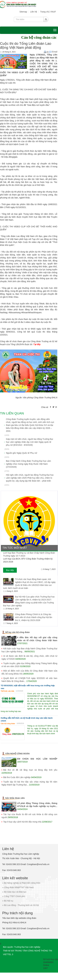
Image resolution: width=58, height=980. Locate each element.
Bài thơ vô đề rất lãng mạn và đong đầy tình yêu (30, 770)
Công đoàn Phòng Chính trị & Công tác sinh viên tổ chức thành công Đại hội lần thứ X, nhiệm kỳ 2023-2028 (34, 617)
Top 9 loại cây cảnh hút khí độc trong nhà (22, 822)
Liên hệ (34, 12)
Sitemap (23, 12)
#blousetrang (15, 312)
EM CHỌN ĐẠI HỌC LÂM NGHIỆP (37, 759)
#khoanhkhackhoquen (31, 312)
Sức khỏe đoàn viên (15, 798)
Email (53, 52)
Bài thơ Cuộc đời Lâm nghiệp (17, 777)
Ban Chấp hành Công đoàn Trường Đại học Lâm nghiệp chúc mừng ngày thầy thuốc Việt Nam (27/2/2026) (28, 464)
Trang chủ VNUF (48, 12)
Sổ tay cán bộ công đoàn (17, 632)
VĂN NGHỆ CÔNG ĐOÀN (17, 754)
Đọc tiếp (10, 570)
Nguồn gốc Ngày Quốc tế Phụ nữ (21, 453)
